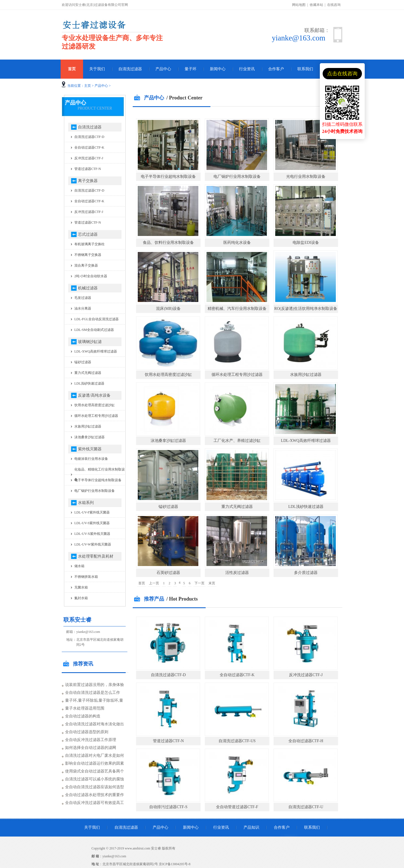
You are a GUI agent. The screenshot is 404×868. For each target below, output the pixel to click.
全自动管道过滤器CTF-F (237, 807)
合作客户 (276, 69)
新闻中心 (218, 69)
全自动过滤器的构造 (83, 716)
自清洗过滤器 (130, 69)
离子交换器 (88, 181)
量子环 (190, 69)
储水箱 (79, 566)
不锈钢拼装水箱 (86, 577)
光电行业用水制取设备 (306, 177)
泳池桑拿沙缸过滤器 (168, 441)
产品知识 (251, 827)
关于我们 (97, 69)
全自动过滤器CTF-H (306, 741)
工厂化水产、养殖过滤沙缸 (237, 441)
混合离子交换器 (86, 265)
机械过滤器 (88, 288)
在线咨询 (334, 5)
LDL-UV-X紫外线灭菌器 (92, 534)
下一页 (199, 583)
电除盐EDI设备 (306, 243)
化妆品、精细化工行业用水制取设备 (100, 474)
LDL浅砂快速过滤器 (306, 507)
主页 (88, 86)
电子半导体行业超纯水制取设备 (168, 177)
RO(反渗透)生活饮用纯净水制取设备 (306, 309)
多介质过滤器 (306, 573)
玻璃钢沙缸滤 (90, 342)
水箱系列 (86, 503)
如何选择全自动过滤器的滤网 (91, 748)
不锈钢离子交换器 (88, 255)
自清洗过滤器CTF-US (237, 741)
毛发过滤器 (83, 298)
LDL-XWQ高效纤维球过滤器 (306, 441)
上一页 (154, 583)
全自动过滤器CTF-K (237, 675)
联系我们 (305, 69)
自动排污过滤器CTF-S (168, 807)
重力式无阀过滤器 (237, 507)
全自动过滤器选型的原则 (87, 732)
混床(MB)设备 (168, 309)
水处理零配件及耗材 (96, 556)
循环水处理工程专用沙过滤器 (237, 375)
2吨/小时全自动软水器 (91, 276)
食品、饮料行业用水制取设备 (168, 243)
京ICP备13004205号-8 (175, 864)
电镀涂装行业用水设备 (91, 459)
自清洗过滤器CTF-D (168, 675)
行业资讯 (247, 69)
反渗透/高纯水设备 (94, 395)
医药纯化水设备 (237, 243)
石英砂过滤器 (168, 573)
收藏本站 (316, 5)
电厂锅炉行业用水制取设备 (237, 177)
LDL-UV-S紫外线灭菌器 (92, 523)
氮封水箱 (81, 598)
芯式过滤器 (88, 234)
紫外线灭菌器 (90, 449)
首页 (72, 69)
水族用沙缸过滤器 (306, 375)
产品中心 (163, 69)
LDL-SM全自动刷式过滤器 (94, 330)
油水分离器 (83, 308)
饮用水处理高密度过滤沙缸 (168, 375)
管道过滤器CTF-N (168, 741)
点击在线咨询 (342, 74)
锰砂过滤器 (168, 507)
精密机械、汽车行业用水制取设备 (237, 309)
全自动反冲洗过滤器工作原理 (91, 740)
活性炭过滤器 (237, 573)
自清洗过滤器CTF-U (306, 807)
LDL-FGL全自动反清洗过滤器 (97, 319)
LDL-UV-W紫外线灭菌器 (93, 544)
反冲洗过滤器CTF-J (306, 675)
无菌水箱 (81, 587)
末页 (212, 583)
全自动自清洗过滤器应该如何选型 (95, 787)
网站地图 (299, 5)
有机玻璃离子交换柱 (89, 244)
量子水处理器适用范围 (85, 708)
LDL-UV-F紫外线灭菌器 (92, 512)
